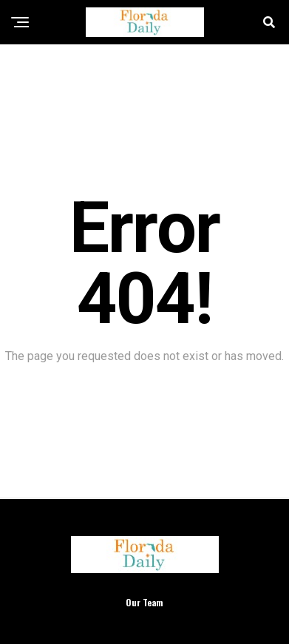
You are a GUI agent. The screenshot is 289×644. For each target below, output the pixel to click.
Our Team (144, 602)
